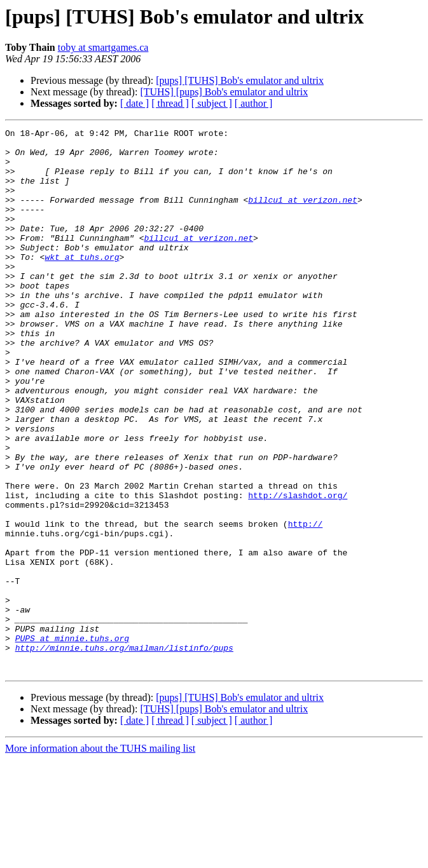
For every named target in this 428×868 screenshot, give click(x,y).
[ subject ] (212, 103)
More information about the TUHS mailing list (100, 857)
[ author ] (254, 103)
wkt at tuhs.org (82, 283)
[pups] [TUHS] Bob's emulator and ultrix (240, 80)
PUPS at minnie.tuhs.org (72, 741)
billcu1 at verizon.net (303, 215)
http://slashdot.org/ (298, 569)
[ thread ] (170, 103)
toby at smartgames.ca (103, 47)
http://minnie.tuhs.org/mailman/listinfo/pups (124, 752)
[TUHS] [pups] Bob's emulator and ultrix (224, 92)
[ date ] (135, 103)
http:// (306, 604)
